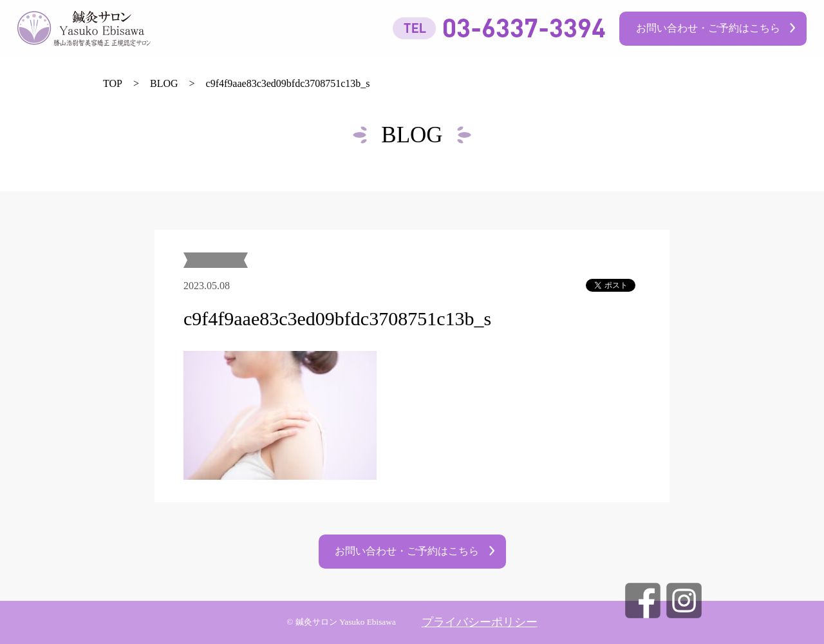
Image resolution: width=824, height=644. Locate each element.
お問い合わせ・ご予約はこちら (708, 28)
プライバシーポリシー (480, 622)
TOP (113, 83)
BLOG (164, 83)
